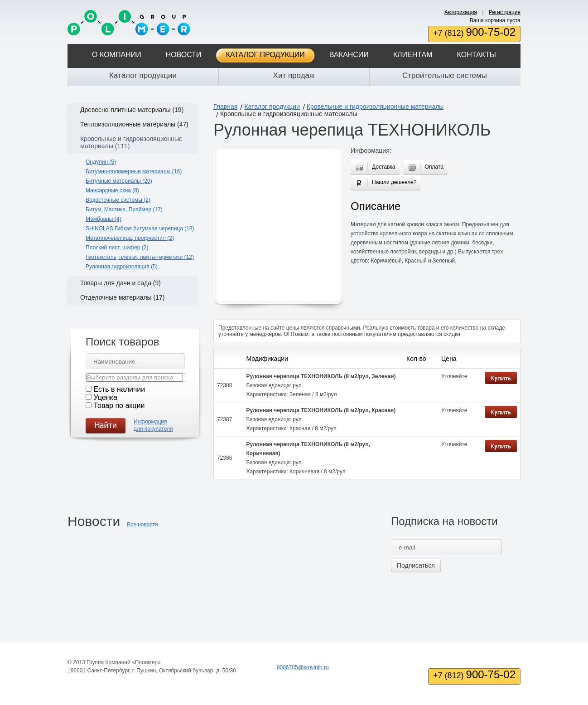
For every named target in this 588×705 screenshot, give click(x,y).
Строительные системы (445, 75)
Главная (225, 107)
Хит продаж (294, 75)
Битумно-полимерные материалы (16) (134, 171)
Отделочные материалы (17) (122, 297)
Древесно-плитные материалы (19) (132, 110)
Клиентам (413, 55)
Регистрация (505, 12)
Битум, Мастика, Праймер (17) (124, 209)
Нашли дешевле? (392, 183)
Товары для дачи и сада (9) (120, 283)
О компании (117, 55)
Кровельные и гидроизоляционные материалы (375, 107)
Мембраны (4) (103, 219)
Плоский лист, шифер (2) (117, 248)
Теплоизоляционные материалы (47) (134, 124)
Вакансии (349, 55)
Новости (184, 55)
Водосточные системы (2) (118, 200)
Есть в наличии (119, 389)
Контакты (477, 55)
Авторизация (461, 12)
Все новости (142, 525)
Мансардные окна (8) (112, 190)
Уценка (105, 397)
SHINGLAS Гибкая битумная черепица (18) (140, 229)
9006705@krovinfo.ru (303, 667)
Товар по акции (119, 406)
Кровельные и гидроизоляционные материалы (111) (131, 142)
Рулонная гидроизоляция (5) (122, 267)
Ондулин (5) (101, 162)
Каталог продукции (265, 55)
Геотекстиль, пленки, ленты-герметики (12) (140, 257)
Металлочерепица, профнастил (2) (130, 238)
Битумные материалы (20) (119, 181)
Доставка (382, 168)
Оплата (432, 168)
